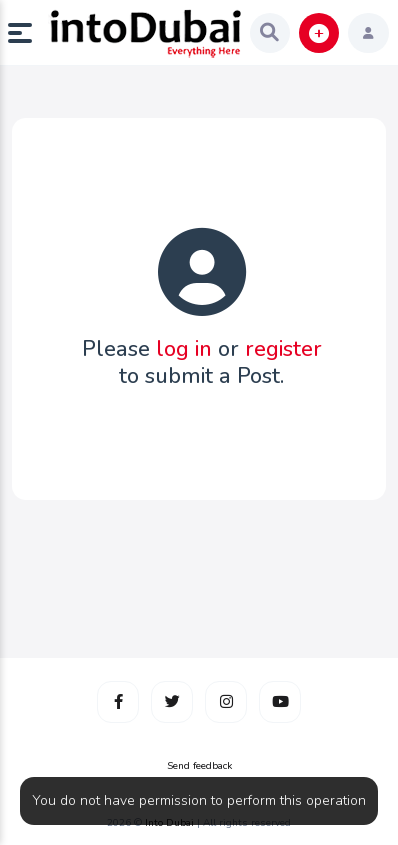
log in (184, 349)
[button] (28, 33)
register (283, 349)
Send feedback (199, 766)
